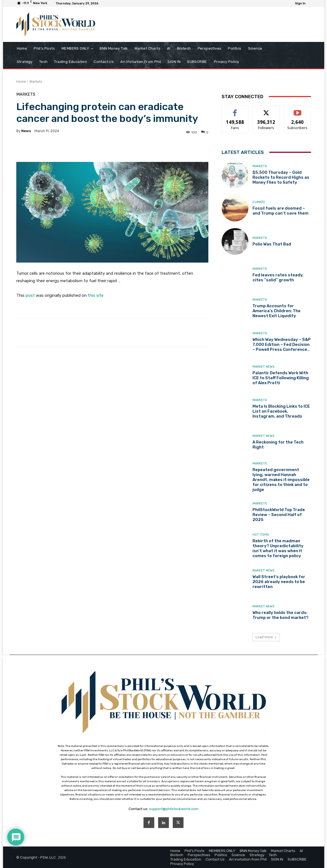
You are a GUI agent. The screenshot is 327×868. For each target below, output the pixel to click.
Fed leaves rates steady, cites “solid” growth (278, 277)
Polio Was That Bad (272, 244)
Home (21, 82)
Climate (259, 202)
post (30, 295)
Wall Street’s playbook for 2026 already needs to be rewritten (279, 582)
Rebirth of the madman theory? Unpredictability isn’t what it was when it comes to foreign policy (278, 548)
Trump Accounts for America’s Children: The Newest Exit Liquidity (277, 311)
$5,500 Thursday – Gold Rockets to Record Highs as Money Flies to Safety (281, 177)
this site (96, 295)
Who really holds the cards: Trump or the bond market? (281, 615)
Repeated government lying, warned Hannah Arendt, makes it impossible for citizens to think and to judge (281, 480)
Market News (263, 367)
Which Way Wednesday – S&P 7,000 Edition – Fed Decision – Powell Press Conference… (282, 344)
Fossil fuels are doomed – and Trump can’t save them (281, 211)
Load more (266, 637)
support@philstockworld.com (174, 809)
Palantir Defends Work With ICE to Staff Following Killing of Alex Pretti (281, 378)
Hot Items (261, 535)
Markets (36, 82)
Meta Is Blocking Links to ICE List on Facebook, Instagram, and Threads (281, 411)
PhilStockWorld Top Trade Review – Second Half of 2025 (279, 515)
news (26, 131)
